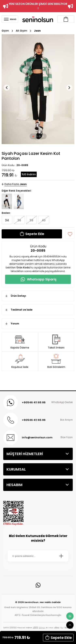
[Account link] (66, 19)
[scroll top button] (70, 625)
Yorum (15, 324)
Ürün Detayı (18, 296)
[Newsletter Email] (38, 556)
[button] (33, 136)
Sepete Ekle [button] (58, 638)
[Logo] (38, 19)
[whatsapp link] (70, 616)
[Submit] (61, 556)
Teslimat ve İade (22, 310)
